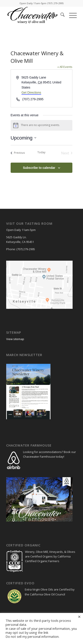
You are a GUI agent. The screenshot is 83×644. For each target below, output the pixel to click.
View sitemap (15, 339)
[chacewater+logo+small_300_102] (34, 15)
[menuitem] (51, 15)
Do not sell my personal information (32, 636)
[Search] (60, 15)
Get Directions (31, 93)
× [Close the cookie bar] (79, 616)
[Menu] (71, 15)
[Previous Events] (18, 153)
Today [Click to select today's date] (41, 152)
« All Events (65, 67)
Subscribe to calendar (39, 168)
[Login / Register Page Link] (51, 15)
